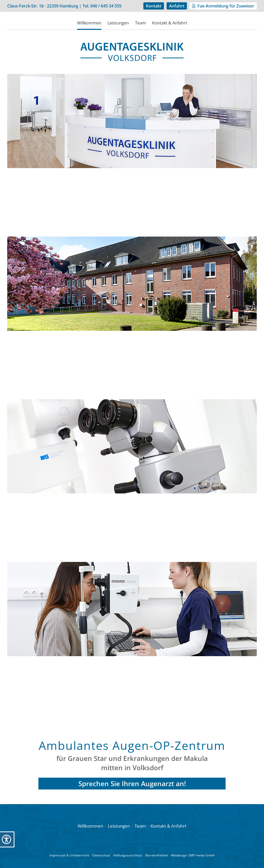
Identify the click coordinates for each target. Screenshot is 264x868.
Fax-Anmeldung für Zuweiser (226, 6)
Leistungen (118, 23)
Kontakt (154, 6)
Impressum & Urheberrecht (69, 855)
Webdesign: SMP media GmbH (193, 855)
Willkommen (89, 23)
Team (141, 23)
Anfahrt (177, 6)
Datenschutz (101, 855)
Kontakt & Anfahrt (170, 23)
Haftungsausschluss (128, 855)
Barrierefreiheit (157, 855)
